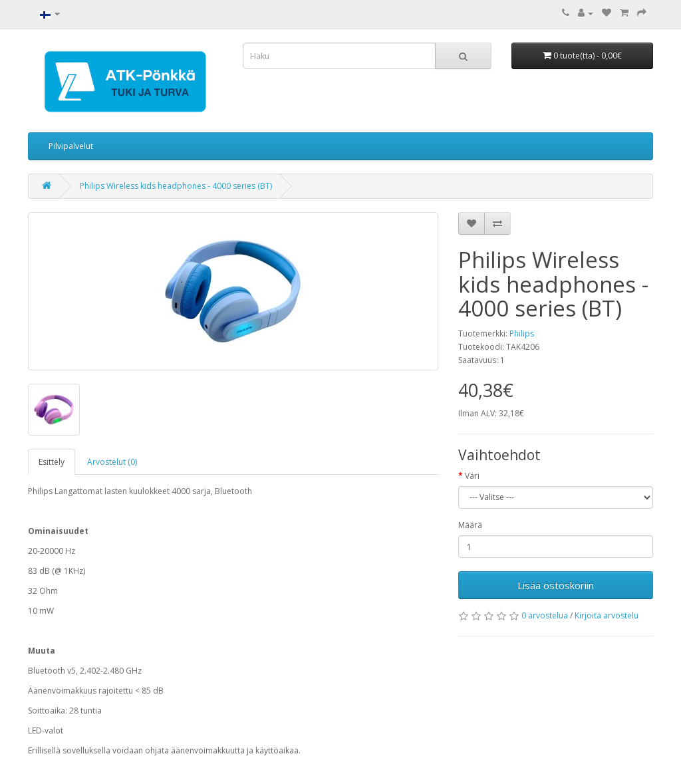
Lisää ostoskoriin (556, 585)
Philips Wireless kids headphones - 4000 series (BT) (176, 186)
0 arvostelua (545, 615)
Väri (472, 476)
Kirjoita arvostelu (607, 615)
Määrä (470, 525)
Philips (522, 333)
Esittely (52, 462)
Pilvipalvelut (71, 146)
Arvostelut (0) (112, 462)
